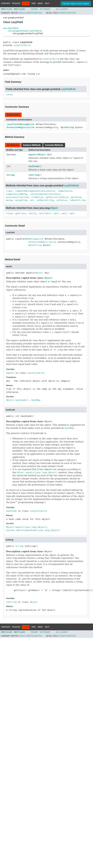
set (32, 200)
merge (9, 200)
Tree (33, 3)
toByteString (78, 200)
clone (9, 213)
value (9, 95)
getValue (76, 197)
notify (33, 213)
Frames (34, 9)
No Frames (45, 9)
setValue (62, 200)
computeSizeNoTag (17, 194)
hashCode (34, 166)
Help (47, 3)
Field (22, 13)
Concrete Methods (54, 145)
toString (34, 175)
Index (40, 3)
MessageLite (27, 124)
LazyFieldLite (22, 45)
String (11, 175)
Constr (29, 13)
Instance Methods (32, 145)
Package (16, 3)
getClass (21, 213)
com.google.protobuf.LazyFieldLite (25, 31)
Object (42, 155)
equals (33, 155)
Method (38, 13)
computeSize (65, 191)
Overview (5, 3)
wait (56, 213)
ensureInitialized (17, 197)
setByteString (45, 200)
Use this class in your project (76, 4)
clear (9, 191)
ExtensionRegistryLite (20, 127)
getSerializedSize (57, 197)
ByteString (67, 127)
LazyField (13, 124)
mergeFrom (21, 200)
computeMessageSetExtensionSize (35, 191)
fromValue (37, 197)
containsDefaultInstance (45, 194)
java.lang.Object (11, 28)
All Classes (62, 9)
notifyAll (45, 213)
